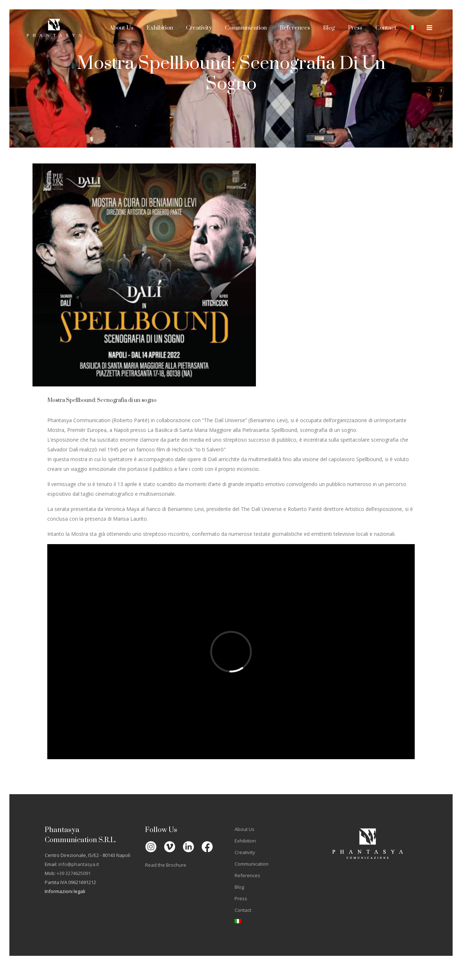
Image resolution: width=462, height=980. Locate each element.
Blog (239, 887)
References (247, 875)
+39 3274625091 (74, 873)
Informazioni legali (65, 891)
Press (241, 898)
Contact (243, 910)
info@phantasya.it (79, 864)
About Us (245, 829)
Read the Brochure (166, 865)
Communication (252, 864)
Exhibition (245, 841)
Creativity (245, 852)
